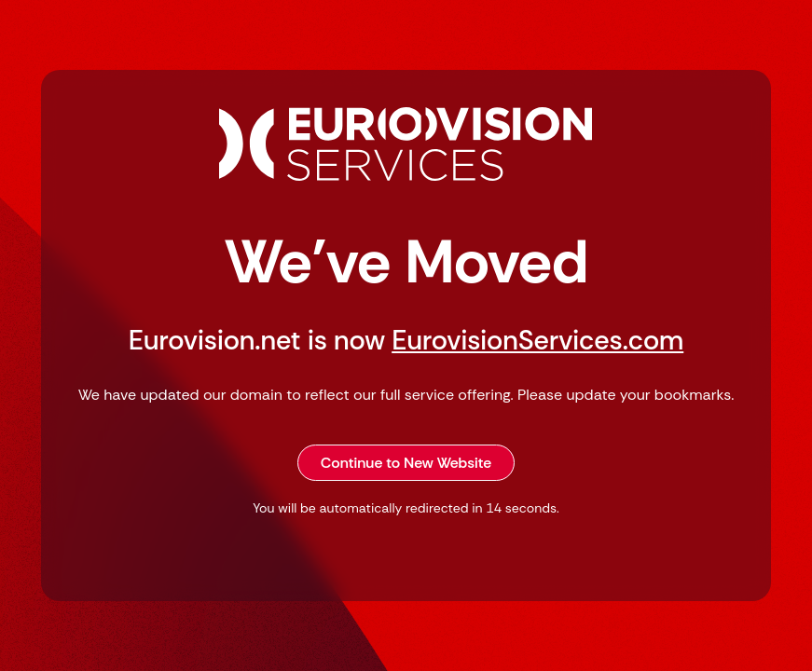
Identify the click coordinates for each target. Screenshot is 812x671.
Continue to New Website (406, 463)
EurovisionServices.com (537, 340)
